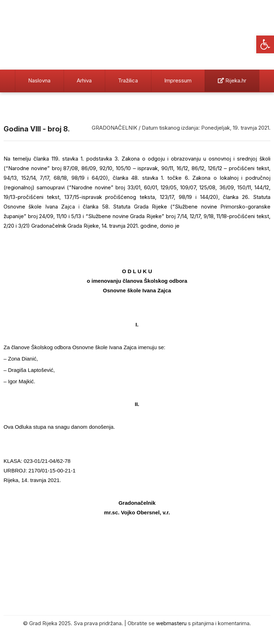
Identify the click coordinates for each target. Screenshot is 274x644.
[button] (265, 44)
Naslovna (39, 80)
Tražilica (128, 80)
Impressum (178, 80)
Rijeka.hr (232, 80)
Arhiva (84, 80)
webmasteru (171, 623)
